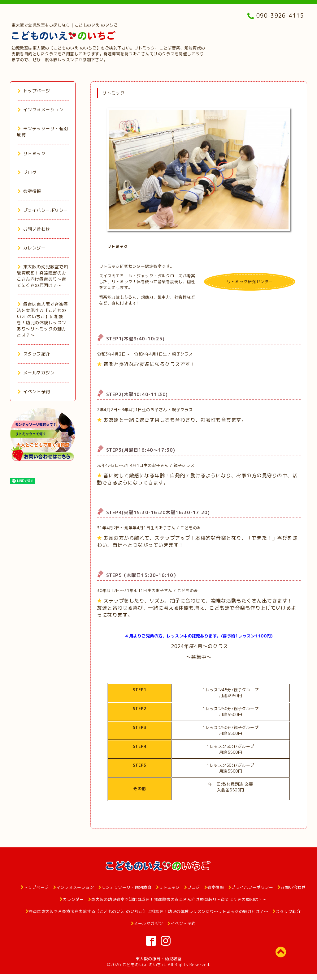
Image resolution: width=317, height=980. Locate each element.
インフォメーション (41, 110)
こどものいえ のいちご (144, 965)
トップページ (34, 91)
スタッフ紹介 (34, 354)
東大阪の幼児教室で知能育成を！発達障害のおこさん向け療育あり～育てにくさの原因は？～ (42, 276)
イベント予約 (34, 392)
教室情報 (29, 191)
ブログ (27, 172)
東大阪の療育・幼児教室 (159, 959)
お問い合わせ (34, 229)
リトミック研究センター (250, 282)
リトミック (32, 153)
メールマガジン (36, 373)
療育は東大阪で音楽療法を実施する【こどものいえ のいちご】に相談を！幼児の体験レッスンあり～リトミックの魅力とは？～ (42, 320)
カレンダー (32, 248)
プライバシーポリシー (43, 210)
